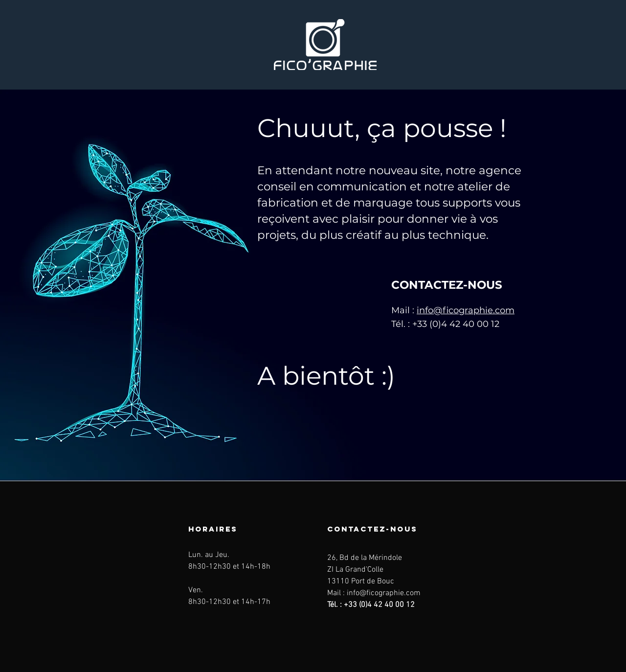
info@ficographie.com (466, 310)
